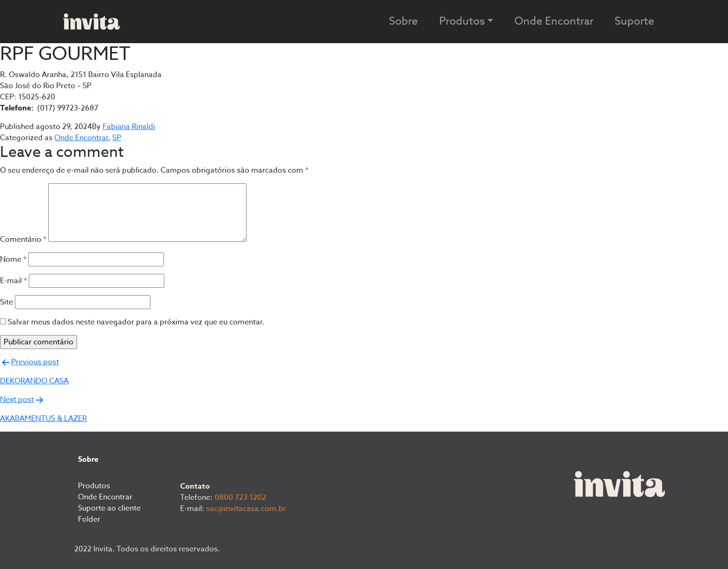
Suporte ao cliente (109, 508)
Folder (89, 519)
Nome (13, 259)
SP (117, 138)
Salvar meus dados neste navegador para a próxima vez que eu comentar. (136, 322)
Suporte (634, 21)
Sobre (403, 21)
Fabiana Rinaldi (129, 127)
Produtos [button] (462, 21)
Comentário (23, 239)
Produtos (94, 486)
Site (6, 302)
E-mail (13, 281)
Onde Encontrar (554, 21)
